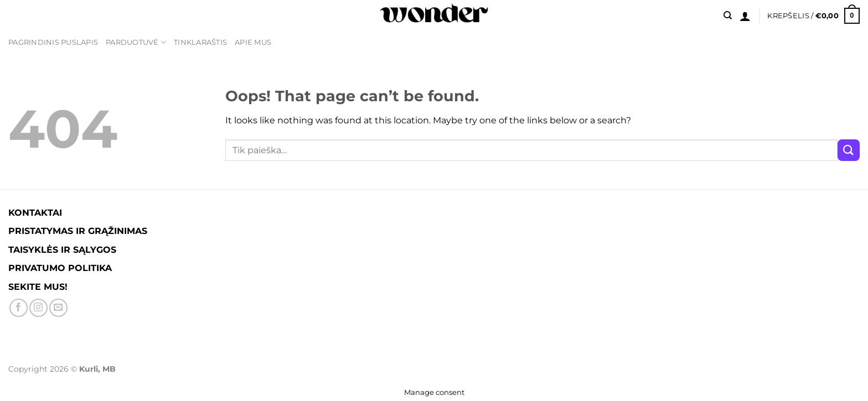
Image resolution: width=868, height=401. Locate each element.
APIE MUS (253, 42)
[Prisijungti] (745, 16)
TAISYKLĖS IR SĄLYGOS (62, 250)
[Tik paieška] (728, 15)
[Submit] (849, 150)
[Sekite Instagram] (38, 308)
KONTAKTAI (35, 213)
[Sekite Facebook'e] (19, 308)
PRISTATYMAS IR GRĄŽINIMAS (78, 231)
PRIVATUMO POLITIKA (60, 268)
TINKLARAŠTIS (200, 42)
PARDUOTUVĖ (136, 42)
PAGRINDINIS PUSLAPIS (53, 42)
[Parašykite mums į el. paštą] (58, 308)
